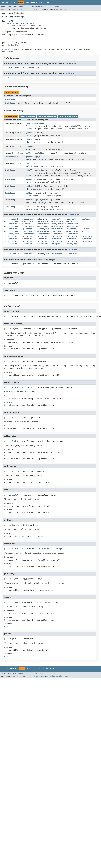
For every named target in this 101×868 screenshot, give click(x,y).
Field (19, 9)
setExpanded (32, 186)
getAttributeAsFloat (68, 224)
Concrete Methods (68, 116)
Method (35, 9)
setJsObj (73, 254)
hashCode (28, 254)
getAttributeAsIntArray (37, 226)
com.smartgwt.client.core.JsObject (21, 23)
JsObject (69, 73)
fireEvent (50, 219)
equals (8, 254)
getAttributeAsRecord (81, 229)
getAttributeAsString (15, 231)
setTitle (30, 207)
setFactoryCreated (71, 244)
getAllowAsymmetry (35, 123)
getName (30, 146)
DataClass (16, 45)
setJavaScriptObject (56, 254)
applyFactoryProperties (16, 219)
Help (49, 3)
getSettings (32, 157)
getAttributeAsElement (45, 224)
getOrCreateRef (33, 153)
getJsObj (17, 254)
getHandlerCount (81, 231)
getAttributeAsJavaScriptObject (67, 226)
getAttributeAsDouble (61, 221)
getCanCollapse (33, 133)
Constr (26, 9)
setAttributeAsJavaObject (47, 244)
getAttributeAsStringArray (41, 231)
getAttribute (63, 219)
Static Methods (27, 116)
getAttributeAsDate (39, 221)
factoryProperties (31, 68)
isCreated (39, 254)
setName (30, 193)
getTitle (30, 164)
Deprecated (35, 3)
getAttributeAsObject (57, 229)
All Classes (54, 7)
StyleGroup (10, 99)
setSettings (32, 200)
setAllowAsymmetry (35, 170)
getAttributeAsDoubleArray (18, 224)
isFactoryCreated (13, 234)
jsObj (7, 77)
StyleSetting (11, 157)
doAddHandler (37, 219)
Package (13, 3)
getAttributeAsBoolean (83, 219)
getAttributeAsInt (13, 226)
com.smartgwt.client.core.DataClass (25, 26)
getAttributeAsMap (35, 229)
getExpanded (32, 139)
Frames (31, 7)
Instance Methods (47, 116)
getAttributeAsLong (14, 229)
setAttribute (30, 234)
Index (43, 3)
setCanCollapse (33, 179)
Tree (27, 3)
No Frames (40, 7)
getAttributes (64, 231)
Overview (5, 3)
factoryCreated (12, 68)
